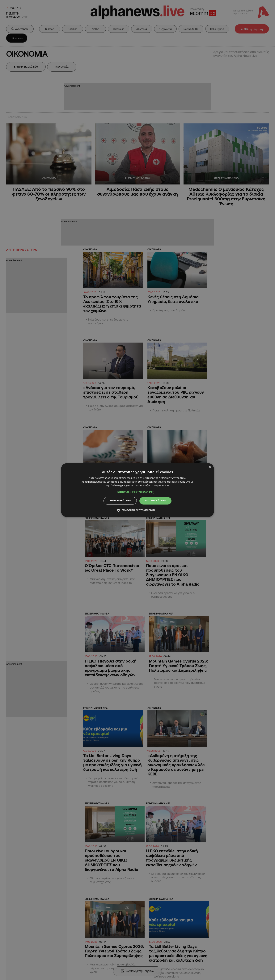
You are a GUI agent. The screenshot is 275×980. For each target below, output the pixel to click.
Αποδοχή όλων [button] (155, 501)
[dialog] (137, 490)
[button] (138, 492)
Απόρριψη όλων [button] (120, 501)
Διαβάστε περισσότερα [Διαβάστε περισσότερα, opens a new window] (156, 486)
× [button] (210, 467)
